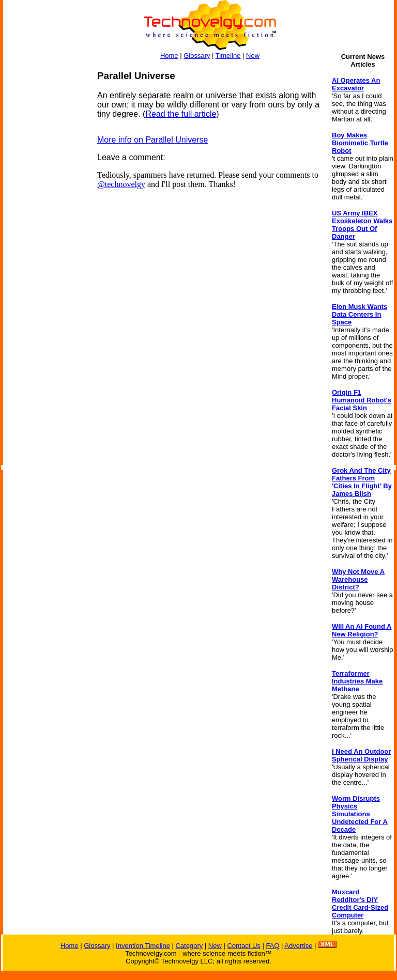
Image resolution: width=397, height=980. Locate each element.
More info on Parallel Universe (152, 140)
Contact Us (243, 946)
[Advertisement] (44, 225)
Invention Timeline (143, 946)
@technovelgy (121, 184)
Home (169, 56)
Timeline (228, 56)
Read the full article (181, 114)
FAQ (272, 946)
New (253, 56)
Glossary (197, 56)
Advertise (298, 946)
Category (189, 946)
